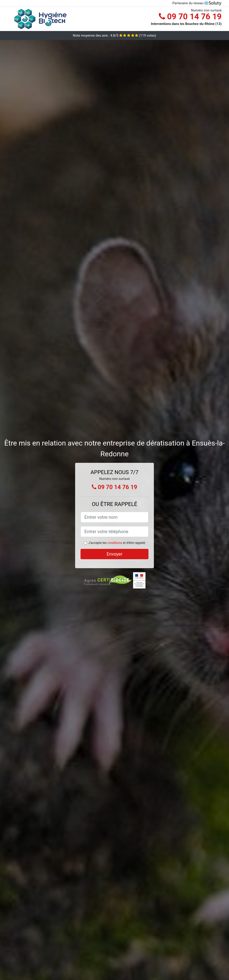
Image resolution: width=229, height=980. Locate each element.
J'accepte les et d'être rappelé (117, 543)
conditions (115, 543)
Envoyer (114, 554)
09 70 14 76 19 (190, 17)
